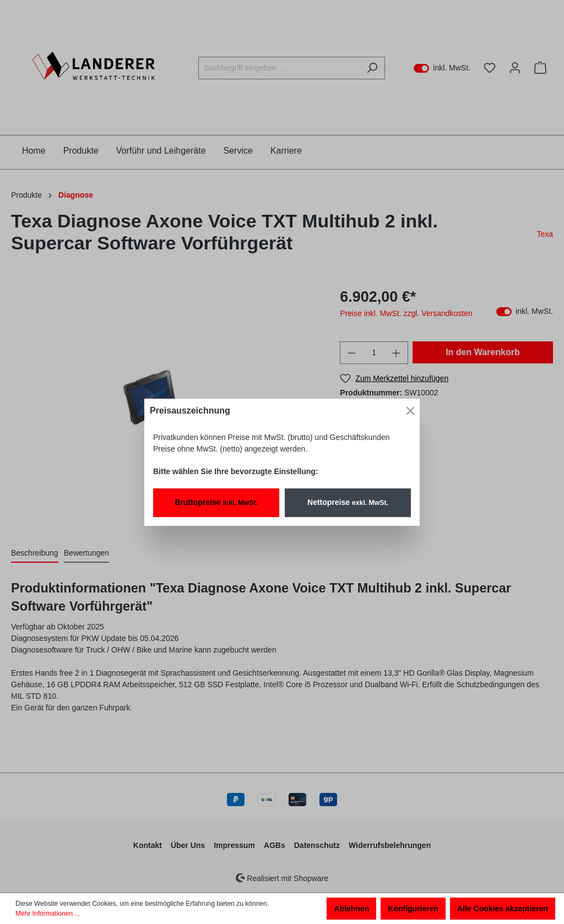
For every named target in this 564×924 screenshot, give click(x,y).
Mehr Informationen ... (48, 914)
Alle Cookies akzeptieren (503, 909)
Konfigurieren (413, 909)
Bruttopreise (216, 502)
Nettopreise (348, 502)
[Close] (410, 411)
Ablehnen (351, 909)
